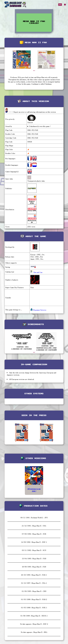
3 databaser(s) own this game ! (40, 126)
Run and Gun (38, 272)
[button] (34, 71)
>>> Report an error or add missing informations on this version (32, 112)
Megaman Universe (38, 310)
